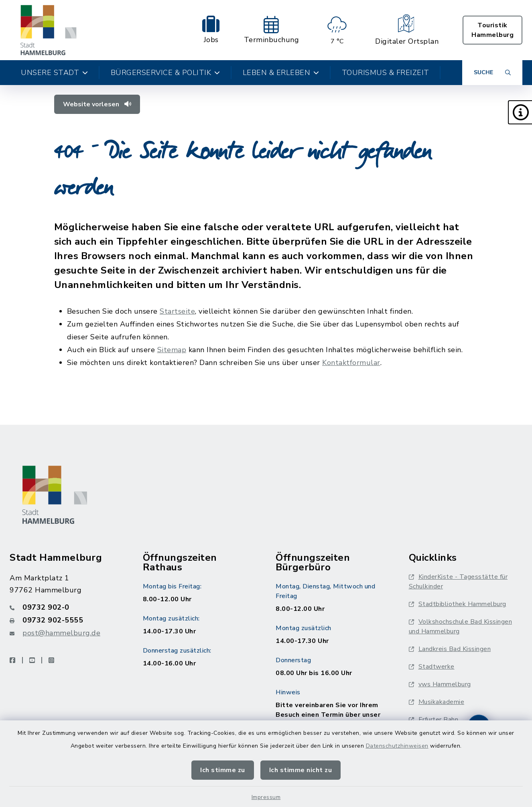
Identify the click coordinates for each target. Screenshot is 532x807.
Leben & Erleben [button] (281, 73)
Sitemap (172, 350)
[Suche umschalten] (492, 73)
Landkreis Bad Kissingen (450, 649)
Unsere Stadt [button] (55, 73)
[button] (520, 112)
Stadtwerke (432, 667)
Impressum (266, 797)
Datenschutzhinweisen (397, 746)
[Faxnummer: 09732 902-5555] (67, 620)
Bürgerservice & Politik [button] (165, 73)
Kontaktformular (351, 363)
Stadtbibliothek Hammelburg (458, 604)
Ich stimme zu (223, 770)
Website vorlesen (97, 104)
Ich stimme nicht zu (301, 770)
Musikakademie (437, 702)
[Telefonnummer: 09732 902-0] (67, 607)
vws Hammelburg (440, 684)
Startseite (177, 311)
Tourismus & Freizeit (386, 73)
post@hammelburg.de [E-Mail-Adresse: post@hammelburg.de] (61, 633)
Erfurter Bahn (434, 720)
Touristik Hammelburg (492, 30)
